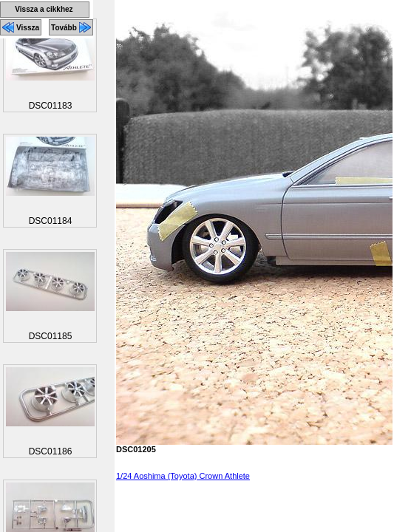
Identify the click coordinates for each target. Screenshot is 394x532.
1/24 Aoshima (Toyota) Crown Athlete (183, 476)
